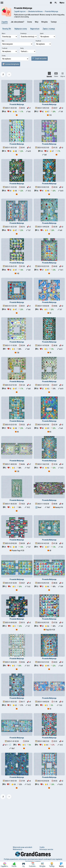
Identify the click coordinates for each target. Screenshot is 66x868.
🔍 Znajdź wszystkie (40, 59)
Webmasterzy (18, 849)
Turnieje (54, 22)
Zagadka (5, 22)
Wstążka (44, 22)
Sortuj (22, 48)
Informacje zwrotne (46, 849)
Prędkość (38, 41)
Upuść (42, 33)
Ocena (30, 22)
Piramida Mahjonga (17, 104)
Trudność (5, 48)
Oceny (4, 56)
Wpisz (62, 3)
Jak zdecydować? (17, 22)
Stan (3, 41)
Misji (37, 22)
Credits (42, 847)
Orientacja (23, 33)
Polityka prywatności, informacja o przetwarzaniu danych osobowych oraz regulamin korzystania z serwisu (33, 860)
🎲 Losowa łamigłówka (11, 64)
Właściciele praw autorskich (22, 847)
